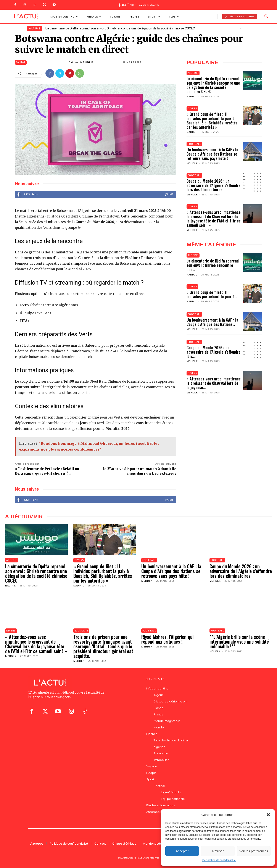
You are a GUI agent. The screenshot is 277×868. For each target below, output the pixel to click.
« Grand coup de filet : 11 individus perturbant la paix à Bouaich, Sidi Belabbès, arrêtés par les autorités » (212, 120)
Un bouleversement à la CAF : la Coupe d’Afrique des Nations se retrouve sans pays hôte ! (212, 154)
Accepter (182, 851)
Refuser (218, 851)
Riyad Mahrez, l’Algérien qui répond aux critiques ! (167, 639)
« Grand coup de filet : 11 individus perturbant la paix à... (212, 294)
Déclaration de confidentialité (219, 860)
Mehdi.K (87, 62)
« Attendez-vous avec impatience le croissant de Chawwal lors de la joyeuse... (214, 383)
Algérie (193, 73)
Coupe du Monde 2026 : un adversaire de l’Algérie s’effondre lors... (213, 352)
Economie (81, 631)
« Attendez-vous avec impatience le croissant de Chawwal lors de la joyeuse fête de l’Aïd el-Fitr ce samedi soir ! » (214, 218)
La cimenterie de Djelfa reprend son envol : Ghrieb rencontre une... (213, 265)
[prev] (241, 28)
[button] (268, 815)
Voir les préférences (254, 851)
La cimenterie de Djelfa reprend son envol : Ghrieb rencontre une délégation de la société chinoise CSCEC (120, 28)
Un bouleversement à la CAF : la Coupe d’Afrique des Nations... (212, 322)
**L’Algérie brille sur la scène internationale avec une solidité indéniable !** (239, 641)
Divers (192, 108)
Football (21, 62)
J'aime (169, 194)
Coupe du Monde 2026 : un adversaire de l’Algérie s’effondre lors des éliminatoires (213, 185)
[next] (247, 28)
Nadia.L (192, 97)
